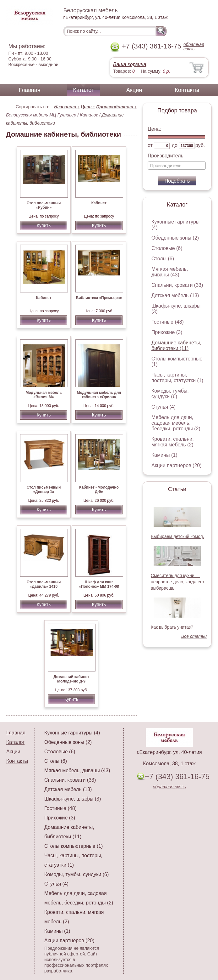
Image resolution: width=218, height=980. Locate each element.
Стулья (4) (163, 407)
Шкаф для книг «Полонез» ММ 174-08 (99, 584)
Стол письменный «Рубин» (44, 205)
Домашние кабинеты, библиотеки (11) (176, 346)
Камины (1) (164, 455)
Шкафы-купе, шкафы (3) (73, 799)
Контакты (187, 90)
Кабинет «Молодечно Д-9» (99, 490)
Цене (88, 107)
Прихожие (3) (167, 332)
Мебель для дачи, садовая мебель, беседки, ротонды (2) (176, 423)
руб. (200, 145)
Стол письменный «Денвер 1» (44, 490)
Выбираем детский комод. (177, 536)
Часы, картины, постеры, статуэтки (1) (177, 378)
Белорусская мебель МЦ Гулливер (41, 115)
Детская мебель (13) (175, 295)
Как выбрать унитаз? (172, 627)
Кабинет (99, 203)
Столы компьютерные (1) (74, 846)
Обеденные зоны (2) (175, 238)
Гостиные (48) (168, 322)
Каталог (83, 90)
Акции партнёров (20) (177, 465)
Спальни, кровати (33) (177, 285)
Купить (44, 225)
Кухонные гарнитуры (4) (72, 733)
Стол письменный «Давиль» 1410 (44, 584)
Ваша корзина (130, 64)
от (150, 145)
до (175, 145)
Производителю (116, 107)
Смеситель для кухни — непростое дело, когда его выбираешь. (177, 582)
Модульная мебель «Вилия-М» (44, 395)
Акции (134, 90)
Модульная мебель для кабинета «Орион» (99, 395)
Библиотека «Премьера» (99, 298)
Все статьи (194, 636)
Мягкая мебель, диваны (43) (170, 272)
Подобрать (177, 181)
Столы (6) (163, 259)
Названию (67, 107)
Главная (30, 90)
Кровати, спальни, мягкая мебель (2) (173, 442)
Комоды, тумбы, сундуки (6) (170, 394)
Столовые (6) (167, 248)
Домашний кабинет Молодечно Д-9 (71, 679)
